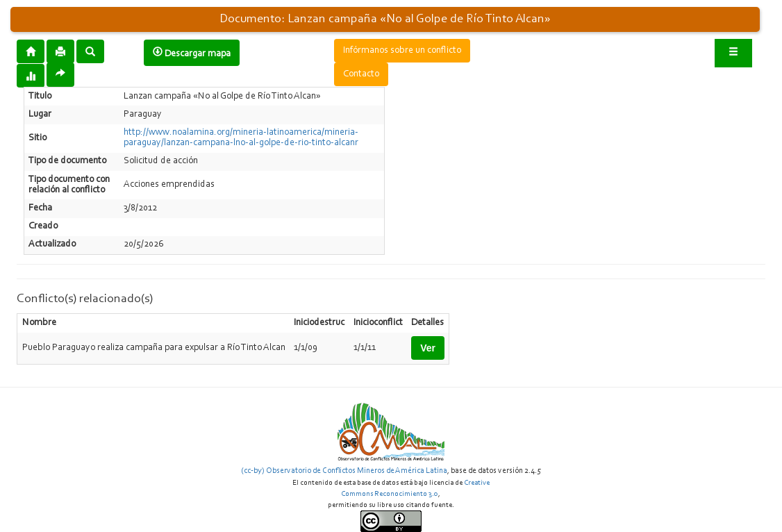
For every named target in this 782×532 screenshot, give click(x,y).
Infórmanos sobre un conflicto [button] (402, 51)
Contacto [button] (361, 74)
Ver (428, 348)
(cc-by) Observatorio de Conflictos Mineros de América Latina (344, 471)
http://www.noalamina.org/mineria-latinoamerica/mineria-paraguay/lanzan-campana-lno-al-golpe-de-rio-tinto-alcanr (241, 138)
